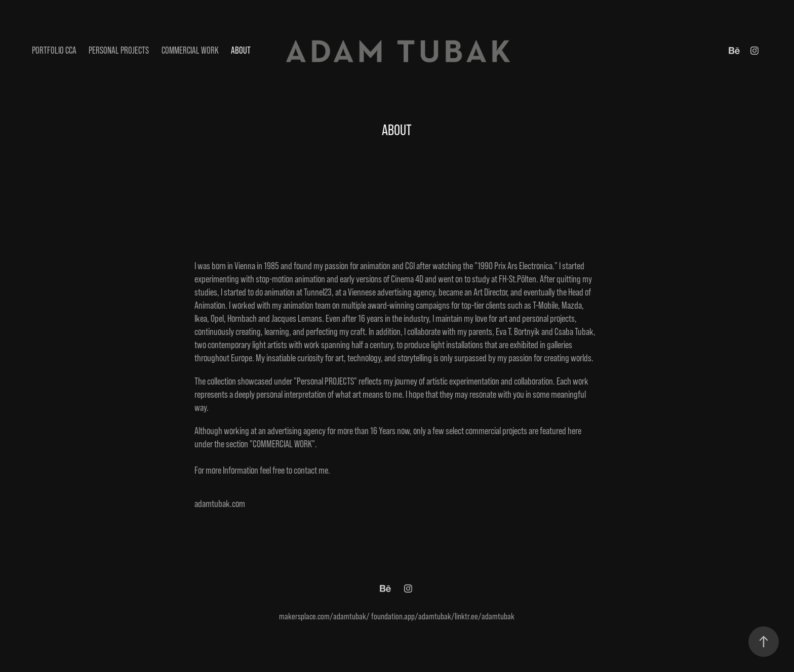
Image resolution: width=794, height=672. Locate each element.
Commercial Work (190, 50)
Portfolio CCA (54, 50)
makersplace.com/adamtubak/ (324, 616)
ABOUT (241, 50)
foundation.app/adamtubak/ (413, 616)
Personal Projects (119, 50)
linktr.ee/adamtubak (485, 616)
